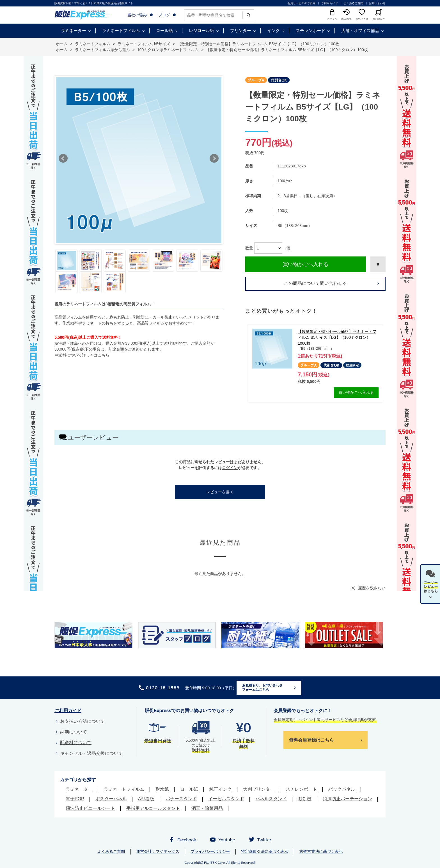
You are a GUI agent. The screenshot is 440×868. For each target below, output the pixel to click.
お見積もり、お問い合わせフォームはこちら (262, 688)
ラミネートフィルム (121, 30)
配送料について (76, 743)
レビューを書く (220, 492)
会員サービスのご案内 (301, 3)
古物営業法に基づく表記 (321, 851)
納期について (74, 732)
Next (214, 158)
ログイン (230, 468)
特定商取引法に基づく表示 (265, 851)
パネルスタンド (271, 799)
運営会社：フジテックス (158, 851)
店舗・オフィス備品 (360, 30)
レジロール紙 (201, 30)
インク (273, 30)
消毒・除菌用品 (207, 808)
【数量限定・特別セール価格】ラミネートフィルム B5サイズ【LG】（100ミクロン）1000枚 (337, 337)
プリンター (241, 30)
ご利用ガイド (329, 3)
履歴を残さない (372, 588)
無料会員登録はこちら (311, 740)
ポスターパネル (111, 799)
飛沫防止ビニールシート (90, 808)
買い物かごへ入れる (306, 264)
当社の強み (137, 15)
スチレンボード (310, 30)
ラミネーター (74, 30)
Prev (63, 158)
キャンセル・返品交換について (91, 753)
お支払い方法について (82, 721)
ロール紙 (164, 30)
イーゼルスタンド (226, 799)
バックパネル (342, 789)
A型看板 (146, 799)
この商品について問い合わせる (315, 283)
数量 (249, 248)
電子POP (75, 799)
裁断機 (305, 799)
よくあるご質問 (353, 3)
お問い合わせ (377, 3)
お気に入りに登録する (378, 264)
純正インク (221, 789)
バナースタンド (181, 799)
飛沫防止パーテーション (347, 799)
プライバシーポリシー (210, 851)
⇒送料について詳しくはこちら (82, 355)
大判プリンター (259, 789)
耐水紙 (162, 789)
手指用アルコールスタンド (153, 808)
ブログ (164, 15)
